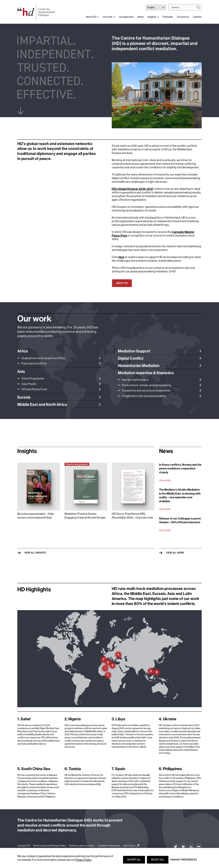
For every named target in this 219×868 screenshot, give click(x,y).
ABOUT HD (122, 283)
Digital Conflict (131, 358)
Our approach (126, 17)
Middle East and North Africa (42, 404)
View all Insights (35, 553)
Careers (197, 17)
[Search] (184, 7)
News (141, 17)
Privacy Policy (83, 860)
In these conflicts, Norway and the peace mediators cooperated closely (180, 468)
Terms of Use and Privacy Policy (50, 846)
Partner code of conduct (82, 846)
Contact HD (24, 846)
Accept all (136, 861)
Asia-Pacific (29, 384)
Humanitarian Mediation (139, 365)
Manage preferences (184, 861)
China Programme (33, 378)
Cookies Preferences (109, 846)
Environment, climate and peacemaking (147, 385)
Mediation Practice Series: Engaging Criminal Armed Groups (85, 516)
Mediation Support (134, 351)
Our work (108, 17)
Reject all (160, 861)
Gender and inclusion (135, 380)
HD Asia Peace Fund (34, 389)
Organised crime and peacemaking (144, 396)
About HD (91, 17)
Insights (152, 17)
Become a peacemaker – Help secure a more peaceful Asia (35, 516)
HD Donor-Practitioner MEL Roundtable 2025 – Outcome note (133, 516)
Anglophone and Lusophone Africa (43, 358)
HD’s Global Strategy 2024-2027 (133, 189)
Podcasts (168, 17)
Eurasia (24, 397)
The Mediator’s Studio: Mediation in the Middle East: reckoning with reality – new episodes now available (180, 495)
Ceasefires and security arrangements (146, 390)
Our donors (183, 17)
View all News (175, 553)
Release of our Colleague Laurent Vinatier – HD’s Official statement (180, 520)
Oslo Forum (129, 846)
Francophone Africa (34, 363)
